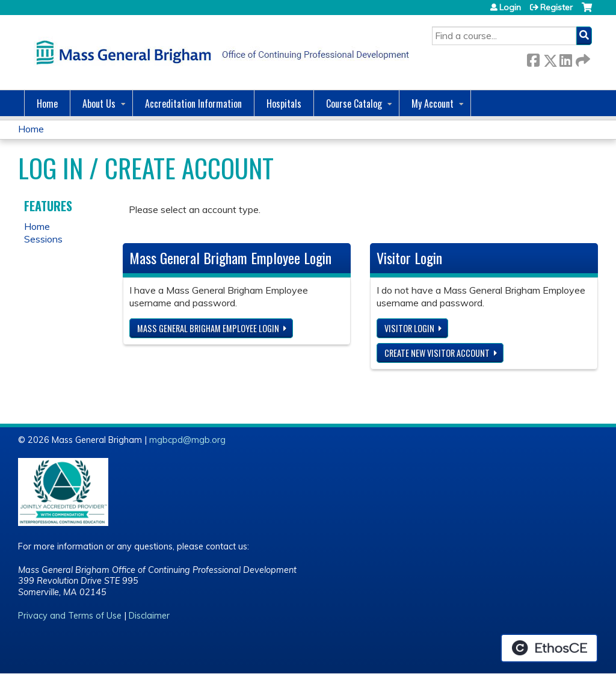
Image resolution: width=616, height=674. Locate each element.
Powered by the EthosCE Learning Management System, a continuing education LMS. (549, 648)
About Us (99, 104)
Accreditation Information (193, 104)
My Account (433, 104)
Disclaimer (149, 616)
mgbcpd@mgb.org (187, 440)
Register (556, 7)
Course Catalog (354, 104)
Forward (582, 58)
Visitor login (409, 328)
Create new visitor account (437, 353)
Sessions (43, 239)
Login (510, 7)
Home (47, 104)
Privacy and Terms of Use (70, 616)
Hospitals (284, 104)
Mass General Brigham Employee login (208, 328)
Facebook (533, 58)
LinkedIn (565, 58)
